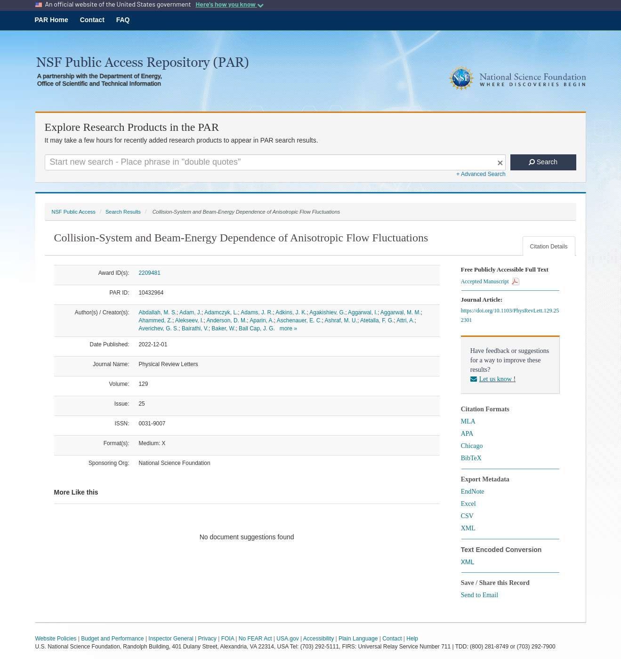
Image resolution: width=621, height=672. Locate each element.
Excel (468, 504)
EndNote (473, 492)
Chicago (472, 446)
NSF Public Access (74, 212)
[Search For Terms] (275, 162)
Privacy (207, 639)
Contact (92, 20)
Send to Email (480, 595)
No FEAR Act (255, 639)
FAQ (123, 20)
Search (543, 162)
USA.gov (287, 639)
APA (467, 434)
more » (288, 328)
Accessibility (319, 639)
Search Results (123, 212)
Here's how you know (229, 4)
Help (412, 639)
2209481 (150, 273)
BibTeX (471, 458)
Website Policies (56, 639)
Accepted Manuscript (490, 281)
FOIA (228, 639)
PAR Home (52, 20)
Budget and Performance (112, 639)
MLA (468, 421)
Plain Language (358, 639)
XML (468, 528)
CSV (467, 516)
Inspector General (171, 639)
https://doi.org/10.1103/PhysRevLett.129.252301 (510, 315)
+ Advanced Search (481, 174)
